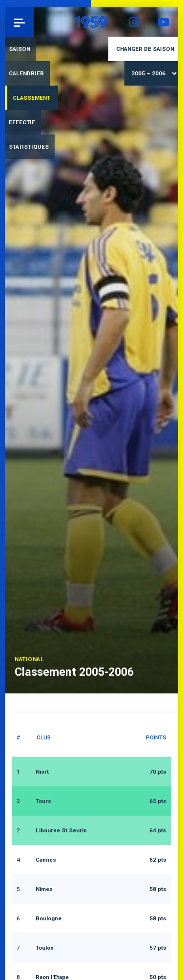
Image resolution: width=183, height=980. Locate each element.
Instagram (134, 22)
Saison (20, 49)
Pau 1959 (34, 22)
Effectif (22, 122)
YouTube (163, 22)
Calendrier (26, 73)
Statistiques (29, 147)
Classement (31, 98)
